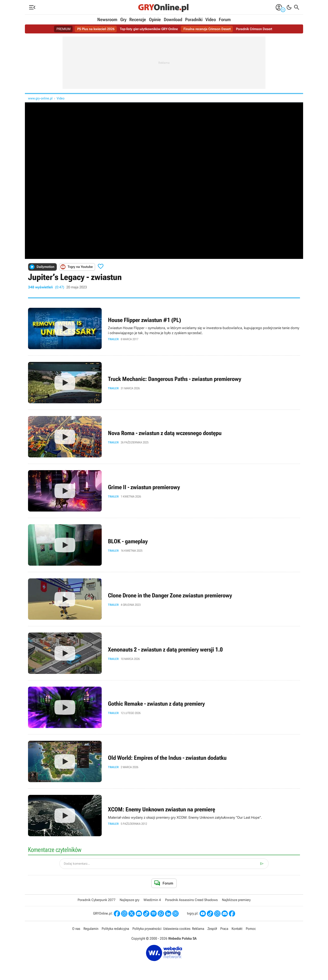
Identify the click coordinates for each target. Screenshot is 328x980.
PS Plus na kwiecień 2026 (96, 29)
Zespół (212, 929)
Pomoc (251, 929)
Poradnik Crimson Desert (254, 29)
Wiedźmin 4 (152, 900)
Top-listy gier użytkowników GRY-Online (149, 29)
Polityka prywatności (147, 929)
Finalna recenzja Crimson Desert (207, 29)
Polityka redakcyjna (115, 929)
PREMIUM (63, 29)
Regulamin (91, 929)
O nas (76, 929)
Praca (224, 929)
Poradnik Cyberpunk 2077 (97, 900)
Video (211, 20)
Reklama (198, 929)
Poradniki (194, 20)
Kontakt (237, 929)
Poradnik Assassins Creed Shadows (191, 900)
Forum (225, 20)
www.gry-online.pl (40, 98)
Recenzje (138, 20)
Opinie (155, 20)
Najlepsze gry (129, 900)
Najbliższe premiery (236, 900)
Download (173, 20)
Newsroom (107, 20)
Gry (123, 20)
